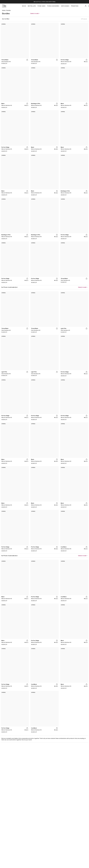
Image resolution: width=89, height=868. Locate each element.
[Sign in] (86, 6)
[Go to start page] (4, 6)
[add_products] (27, 60)
